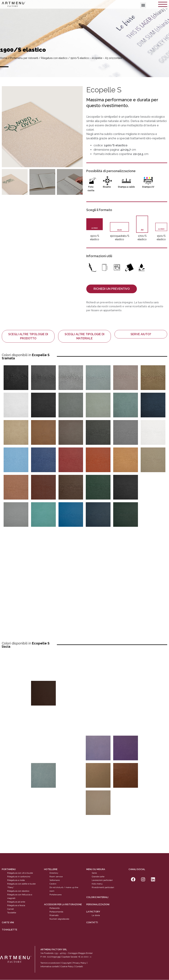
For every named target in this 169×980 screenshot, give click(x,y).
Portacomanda (56, 912)
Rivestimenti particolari (103, 888)
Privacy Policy (80, 963)
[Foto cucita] (92, 181)
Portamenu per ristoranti (24, 58)
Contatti (92, 923)
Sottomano (55, 880)
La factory (93, 912)
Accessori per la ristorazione (63, 904)
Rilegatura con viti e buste (20, 873)
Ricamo (107, 187)
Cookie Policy (67, 966)
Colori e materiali (97, 897)
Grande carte (98, 877)
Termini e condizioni (51, 963)
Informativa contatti (50, 966)
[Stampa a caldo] (126, 181)
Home (4, 58)
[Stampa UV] (148, 181)
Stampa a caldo (126, 187)
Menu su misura (96, 870)
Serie (94, 873)
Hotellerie (51, 870)
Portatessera (56, 895)
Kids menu (97, 884)
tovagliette (9, 930)
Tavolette (12, 913)
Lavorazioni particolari (102, 880)
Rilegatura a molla (16, 880)
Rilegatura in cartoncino (19, 877)
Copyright (67, 963)
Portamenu (9, 870)
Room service (56, 877)
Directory (54, 873)
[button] (143, 5)
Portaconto (55, 908)
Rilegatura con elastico (54, 58)
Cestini (53, 884)
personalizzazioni (98, 904)
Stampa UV (148, 187)
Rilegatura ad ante (16, 902)
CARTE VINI (8, 923)
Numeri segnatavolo (59, 919)
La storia (96, 915)
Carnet (10, 909)
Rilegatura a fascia (16, 906)
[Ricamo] (107, 181)
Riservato (54, 915)
